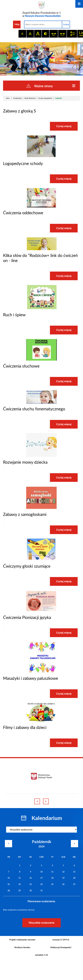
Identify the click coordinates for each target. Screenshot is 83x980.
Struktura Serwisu (22, 947)
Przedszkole (17, 98)
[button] (41, 157)
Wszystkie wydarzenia (41, 923)
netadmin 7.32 (41, 955)
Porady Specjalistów (45, 98)
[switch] (54, 34)
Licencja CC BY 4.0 (61, 940)
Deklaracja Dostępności (61, 947)
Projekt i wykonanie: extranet (22, 940)
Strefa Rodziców (30, 98)
